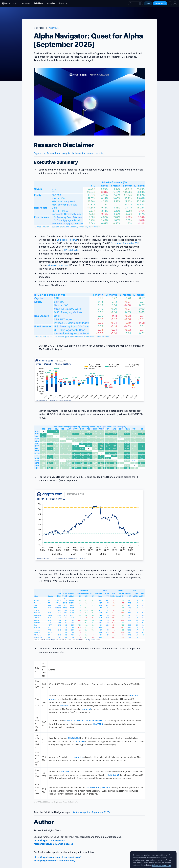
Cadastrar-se (160, 3)
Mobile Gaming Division (98, 788)
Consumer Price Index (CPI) (125, 243)
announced (73, 738)
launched (64, 706)
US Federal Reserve (67, 240)
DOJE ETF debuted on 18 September (83, 720)
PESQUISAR (54, 28)
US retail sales (71, 250)
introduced (113, 775)
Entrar (148, 3)
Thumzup (98, 724)
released (86, 709)
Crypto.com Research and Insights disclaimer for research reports (68, 153)
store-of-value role (58, 265)
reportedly (77, 757)
